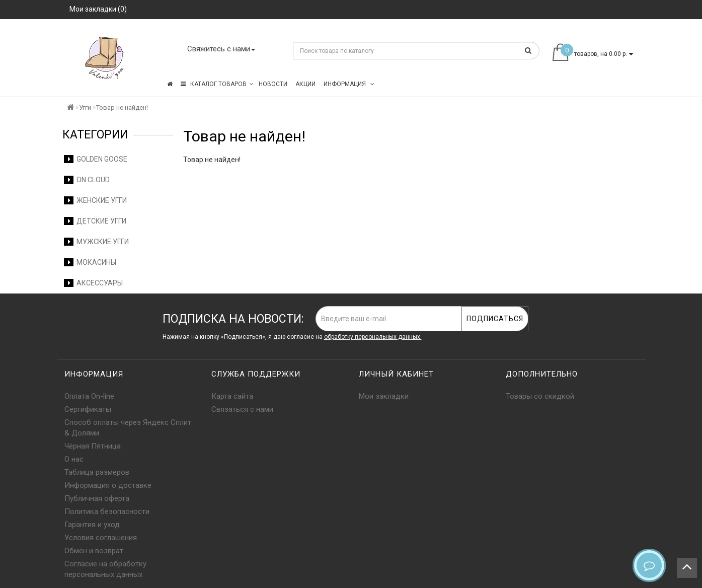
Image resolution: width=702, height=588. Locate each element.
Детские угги (95, 221)
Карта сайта (232, 396)
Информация (349, 84)
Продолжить (612, 180)
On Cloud (87, 180)
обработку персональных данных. (373, 337)
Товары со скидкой (540, 396)
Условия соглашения (101, 538)
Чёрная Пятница (93, 446)
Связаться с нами (242, 409)
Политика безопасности (107, 511)
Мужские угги (96, 242)
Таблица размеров (97, 472)
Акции (305, 84)
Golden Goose (96, 159)
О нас (74, 459)
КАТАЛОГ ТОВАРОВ (217, 84)
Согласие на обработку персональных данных (105, 569)
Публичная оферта (97, 498)
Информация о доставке (108, 485)
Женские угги (95, 200)
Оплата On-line (89, 396)
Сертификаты (88, 409)
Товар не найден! (122, 107)
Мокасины (90, 262)
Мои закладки (384, 396)
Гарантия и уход (92, 525)
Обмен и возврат (94, 551)
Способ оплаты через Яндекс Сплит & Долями (128, 428)
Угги (85, 107)
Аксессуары (93, 283)
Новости (273, 84)
